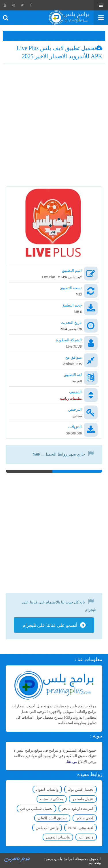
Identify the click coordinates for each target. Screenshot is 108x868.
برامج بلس (63, 859)
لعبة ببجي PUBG (80, 828)
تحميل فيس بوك (81, 789)
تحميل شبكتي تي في (36, 809)
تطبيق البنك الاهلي (52, 818)
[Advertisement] (54, 126)
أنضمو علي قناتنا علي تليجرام (50, 625)
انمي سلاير (85, 818)
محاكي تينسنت (52, 799)
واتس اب (86, 837)
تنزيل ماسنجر (83, 799)
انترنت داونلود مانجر (78, 809)
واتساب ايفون (47, 789)
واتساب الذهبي (58, 837)
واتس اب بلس (47, 828)
